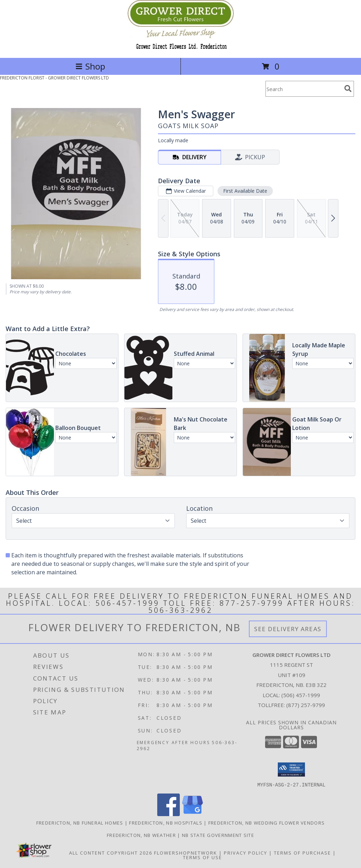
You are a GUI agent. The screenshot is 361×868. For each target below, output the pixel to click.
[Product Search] (304, 89)
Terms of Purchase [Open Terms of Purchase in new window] (302, 852)
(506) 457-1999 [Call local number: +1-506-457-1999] (301, 695)
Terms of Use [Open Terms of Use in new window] (203, 857)
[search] (348, 89)
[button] (291, 770)
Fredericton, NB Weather (141, 835)
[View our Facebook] (169, 814)
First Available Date (245, 191)
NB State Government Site (218, 835)
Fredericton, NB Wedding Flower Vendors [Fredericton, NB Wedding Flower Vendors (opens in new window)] (267, 822)
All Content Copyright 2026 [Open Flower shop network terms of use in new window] (111, 852)
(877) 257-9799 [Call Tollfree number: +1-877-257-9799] (306, 705)
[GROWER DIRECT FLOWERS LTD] (181, 47)
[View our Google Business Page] (192, 814)
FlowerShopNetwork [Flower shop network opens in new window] (186, 852)
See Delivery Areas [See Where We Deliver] (288, 629)
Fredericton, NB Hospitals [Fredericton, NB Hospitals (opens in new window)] (166, 822)
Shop (90, 66)
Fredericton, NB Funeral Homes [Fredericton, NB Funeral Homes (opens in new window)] (80, 822)
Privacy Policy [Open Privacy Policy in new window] (246, 852)
